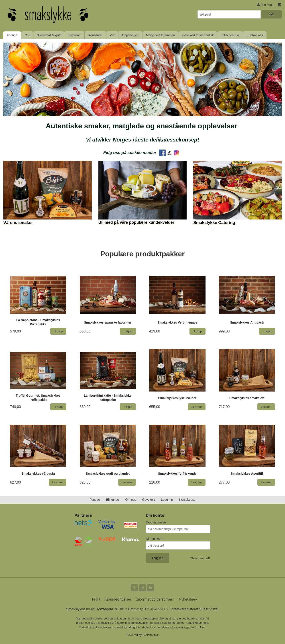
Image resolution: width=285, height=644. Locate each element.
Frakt (96, 599)
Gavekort (148, 500)
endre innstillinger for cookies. (187, 627)
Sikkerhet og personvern (155, 599)
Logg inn (167, 500)
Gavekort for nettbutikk (198, 35)
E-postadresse (156, 522)
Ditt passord (154, 539)
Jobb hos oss (230, 35)
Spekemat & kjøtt (49, 35)
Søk (271, 14)
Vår (112, 35)
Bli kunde (113, 500)
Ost (27, 35)
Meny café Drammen (161, 35)
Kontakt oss (255, 35)
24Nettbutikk (151, 635)
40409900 (158, 609)
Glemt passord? (200, 558)
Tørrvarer (74, 35)
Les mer (156, 627)
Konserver (95, 35)
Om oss (130, 500)
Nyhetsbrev (188, 599)
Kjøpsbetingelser (118, 599)
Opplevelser (130, 35)
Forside (12, 35)
